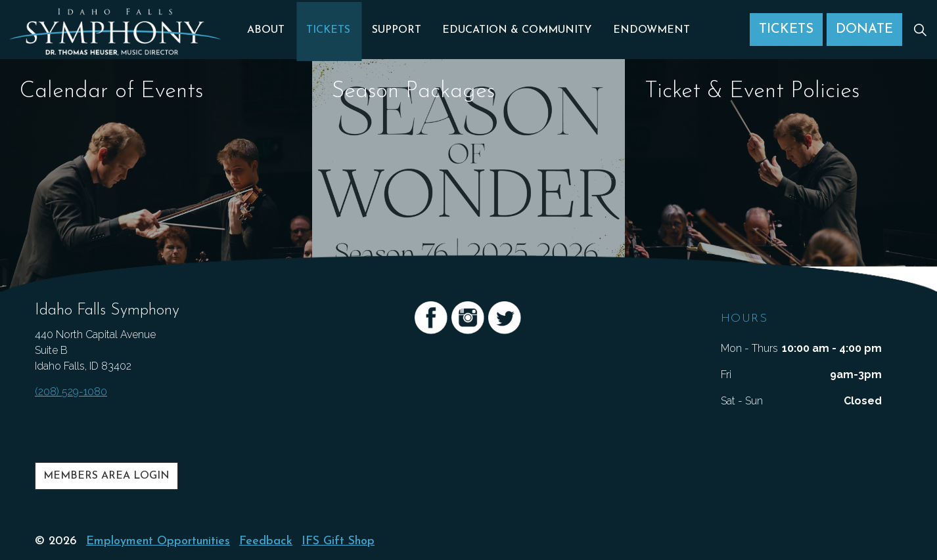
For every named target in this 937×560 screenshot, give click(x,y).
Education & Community (515, 30)
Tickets (330, 30)
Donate (864, 30)
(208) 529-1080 (71, 392)
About (270, 30)
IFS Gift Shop (338, 541)
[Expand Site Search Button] (920, 30)
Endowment (648, 30)
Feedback (266, 541)
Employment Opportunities (158, 541)
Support (397, 30)
